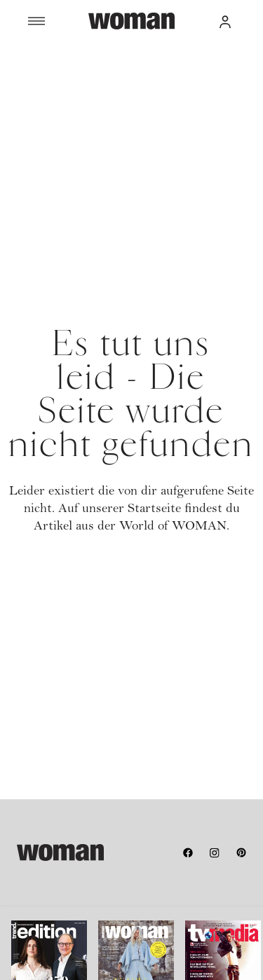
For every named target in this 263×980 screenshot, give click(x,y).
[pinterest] (241, 853)
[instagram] (215, 853)
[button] (225, 21)
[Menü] (58, 21)
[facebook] (188, 853)
